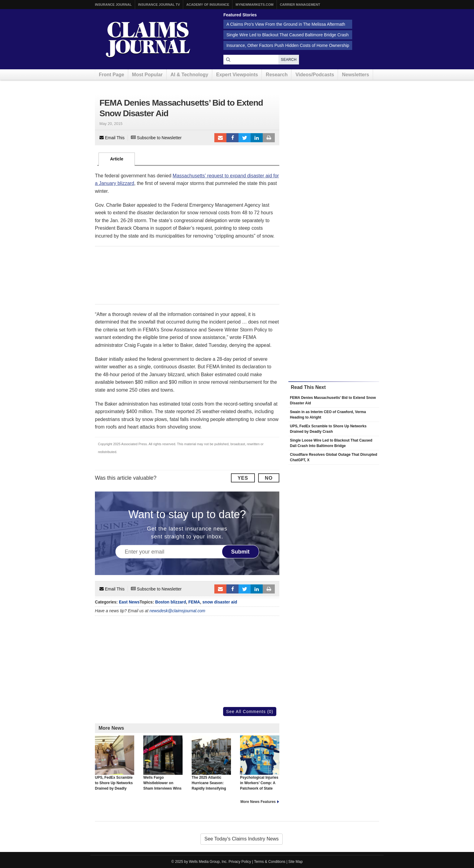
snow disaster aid (220, 602)
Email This (112, 138)
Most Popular (147, 75)
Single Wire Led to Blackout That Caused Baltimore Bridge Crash (287, 35)
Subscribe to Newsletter (156, 138)
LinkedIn (257, 138)
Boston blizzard (170, 602)
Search (289, 60)
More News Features (258, 802)
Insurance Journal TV (159, 5)
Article (117, 159)
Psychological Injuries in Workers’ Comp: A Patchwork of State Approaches (260, 766)
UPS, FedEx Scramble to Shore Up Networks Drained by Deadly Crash (115, 766)
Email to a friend (220, 138)
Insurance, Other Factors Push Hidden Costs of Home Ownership (288, 45)
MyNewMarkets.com (254, 5)
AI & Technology (189, 75)
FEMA (194, 602)
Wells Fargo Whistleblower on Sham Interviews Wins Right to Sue (163, 766)
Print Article (269, 138)
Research (277, 75)
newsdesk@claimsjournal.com (178, 611)
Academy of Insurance (208, 5)
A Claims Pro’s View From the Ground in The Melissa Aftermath (286, 24)
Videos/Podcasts (315, 75)
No (269, 478)
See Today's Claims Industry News (242, 839)
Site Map (295, 862)
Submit (240, 552)
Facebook (232, 138)
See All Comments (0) (250, 712)
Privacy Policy (240, 862)
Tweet (245, 138)
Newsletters (355, 75)
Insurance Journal (113, 5)
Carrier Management (300, 5)
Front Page (112, 75)
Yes (243, 478)
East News (129, 602)
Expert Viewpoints (237, 75)
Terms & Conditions (270, 862)
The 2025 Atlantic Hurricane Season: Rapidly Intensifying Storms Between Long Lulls (211, 768)
